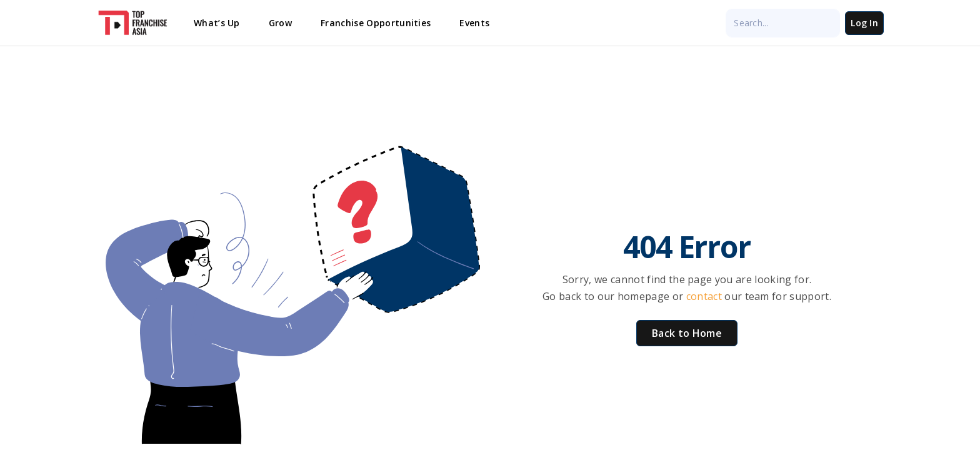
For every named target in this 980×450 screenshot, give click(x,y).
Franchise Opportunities (376, 23)
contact (706, 296)
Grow (280, 23)
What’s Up (217, 23)
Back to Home (687, 333)
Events (474, 23)
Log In (864, 23)
